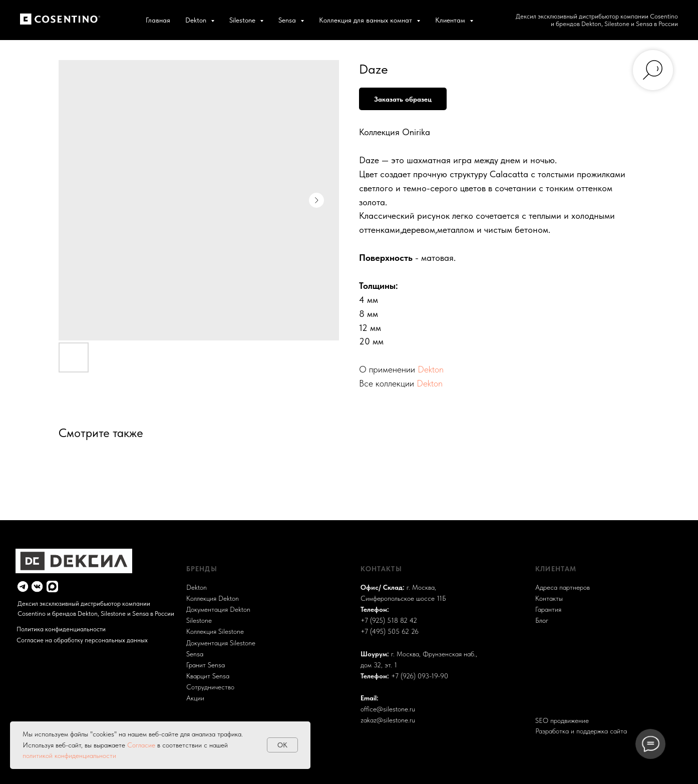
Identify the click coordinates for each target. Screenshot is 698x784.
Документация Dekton (218, 609)
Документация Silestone (221, 643)
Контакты (549, 598)
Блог (542, 620)
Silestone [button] (243, 20)
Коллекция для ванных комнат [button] (367, 20)
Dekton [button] (197, 20)
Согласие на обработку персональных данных (82, 640)
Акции (195, 698)
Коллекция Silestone (215, 631)
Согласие (142, 745)
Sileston (197, 620)
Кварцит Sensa (208, 676)
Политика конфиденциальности (61, 629)
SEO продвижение (562, 720)
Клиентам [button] (451, 20)
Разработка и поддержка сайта (581, 731)
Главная (158, 20)
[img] (23, 586)
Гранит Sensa (206, 665)
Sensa (195, 654)
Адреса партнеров (563, 587)
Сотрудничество (210, 687)
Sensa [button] (288, 20)
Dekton (431, 369)
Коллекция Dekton (213, 598)
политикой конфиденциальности (69, 755)
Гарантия (548, 609)
